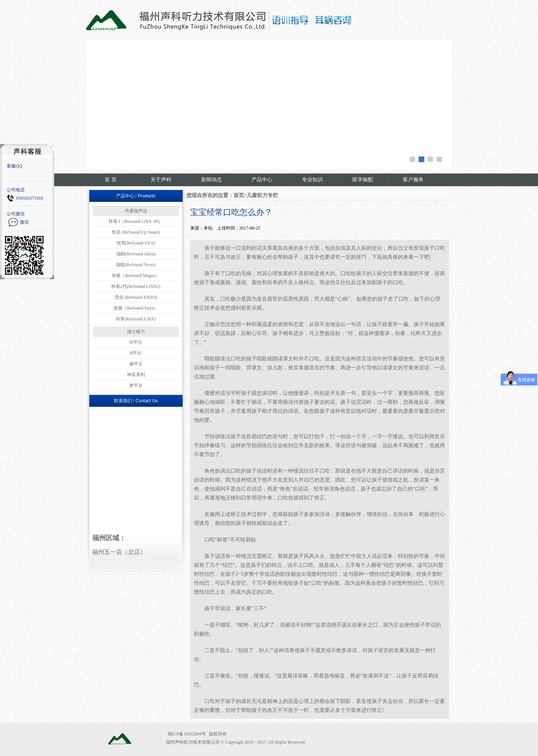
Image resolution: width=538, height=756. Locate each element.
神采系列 (136, 375)
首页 (239, 195)
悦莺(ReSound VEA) (136, 243)
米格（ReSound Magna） (136, 276)
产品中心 (262, 180)
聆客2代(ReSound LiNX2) (136, 286)
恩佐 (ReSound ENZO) (136, 297)
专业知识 (312, 180)
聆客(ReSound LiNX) (136, 319)
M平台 (136, 342)
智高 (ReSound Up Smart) (136, 232)
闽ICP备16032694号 (187, 734)
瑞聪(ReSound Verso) (136, 265)
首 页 (111, 180)
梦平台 (136, 385)
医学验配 (363, 180)
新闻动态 (211, 180)
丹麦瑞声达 (136, 211)
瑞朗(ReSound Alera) (136, 254)
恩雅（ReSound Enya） (136, 308)
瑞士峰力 (136, 332)
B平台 (136, 353)
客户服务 (413, 180)
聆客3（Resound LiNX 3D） (136, 221)
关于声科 (161, 180)
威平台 (136, 364)
